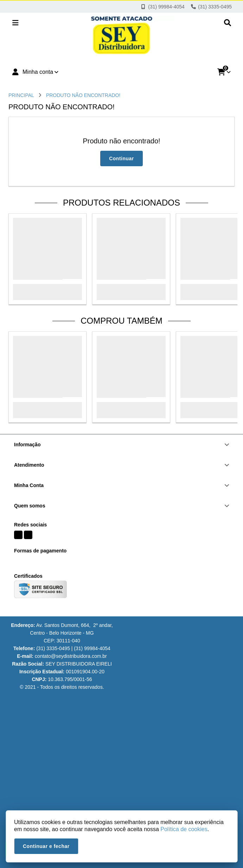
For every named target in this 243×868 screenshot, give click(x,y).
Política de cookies (184, 829)
